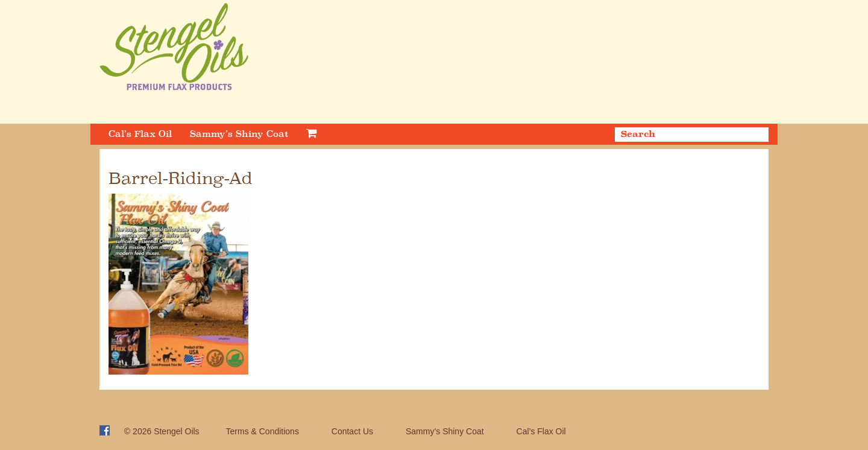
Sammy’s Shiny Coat (239, 134)
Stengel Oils (176, 431)
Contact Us (352, 431)
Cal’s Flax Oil (140, 134)
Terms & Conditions (263, 431)
